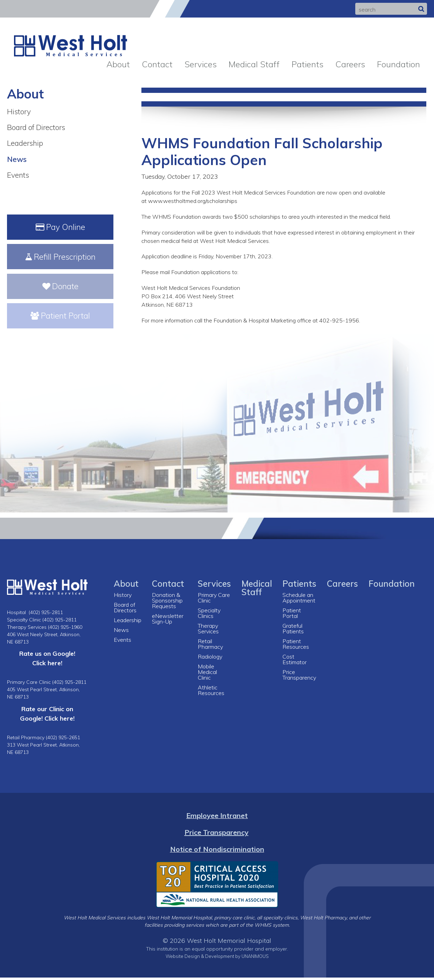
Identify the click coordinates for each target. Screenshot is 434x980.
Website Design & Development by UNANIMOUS (217, 959)
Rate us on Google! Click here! (47, 661)
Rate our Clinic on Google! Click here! (47, 716)
